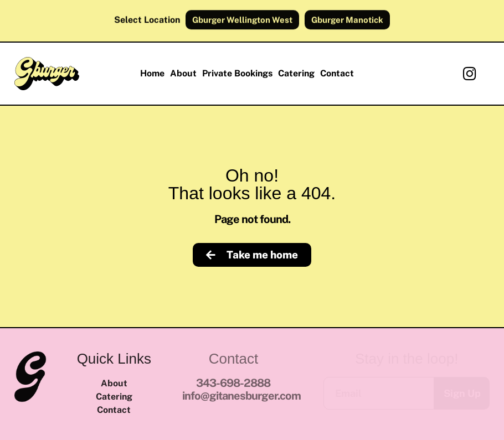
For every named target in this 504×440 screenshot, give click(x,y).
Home (152, 73)
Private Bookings (237, 73)
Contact (337, 73)
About (183, 73)
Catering (296, 73)
